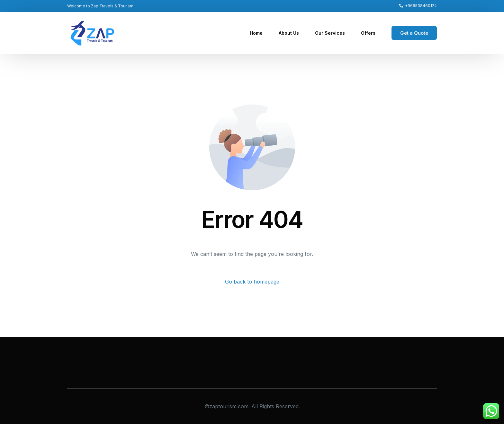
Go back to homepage (252, 282)
